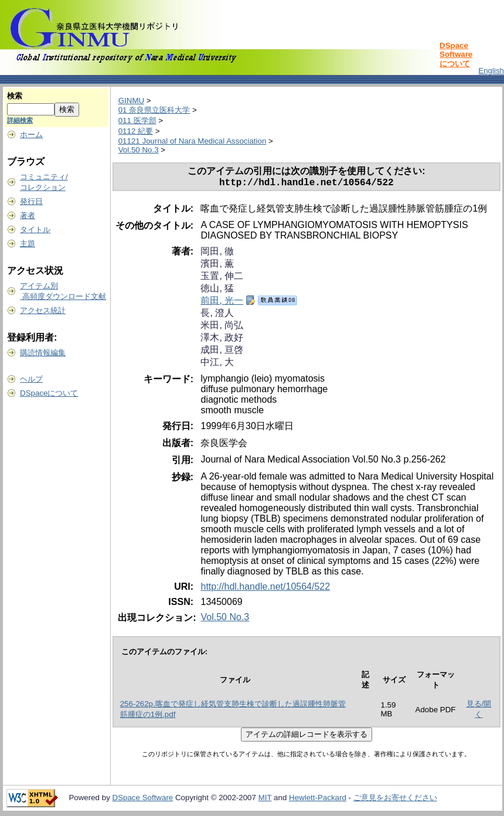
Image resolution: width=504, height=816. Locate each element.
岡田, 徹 (217, 254)
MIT (265, 800)
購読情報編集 (43, 353)
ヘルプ (31, 379)
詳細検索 (20, 120)
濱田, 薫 (217, 266)
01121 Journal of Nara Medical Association (193, 141)
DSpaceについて (49, 393)
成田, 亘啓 (222, 352)
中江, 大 (217, 364)
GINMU (131, 101)
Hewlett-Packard (318, 800)
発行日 (31, 201)
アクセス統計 (43, 310)
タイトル (35, 229)
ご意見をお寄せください (395, 800)
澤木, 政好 (222, 340)
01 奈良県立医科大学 (154, 110)
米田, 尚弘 (222, 327)
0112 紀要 (136, 131)
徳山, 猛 (217, 290)
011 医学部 (137, 120)
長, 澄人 (217, 315)
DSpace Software (143, 800)
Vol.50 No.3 (139, 150)
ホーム (31, 135)
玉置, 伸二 (222, 278)
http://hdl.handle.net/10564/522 (265, 589)
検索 (15, 96)
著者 (28, 215)
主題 (28, 244)
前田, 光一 (222, 303)
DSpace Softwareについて (456, 55)
